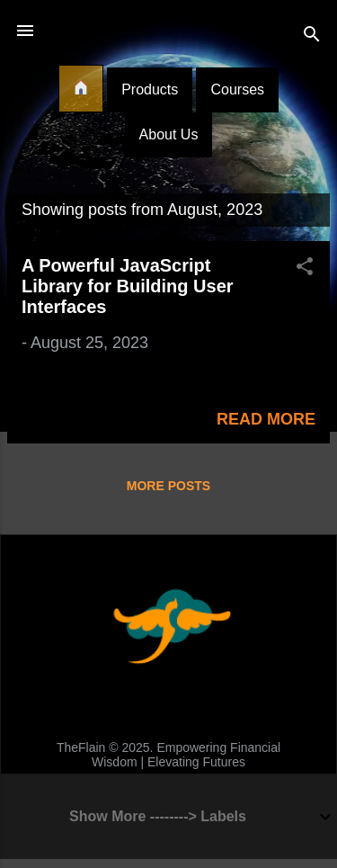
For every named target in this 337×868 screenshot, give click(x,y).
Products (150, 89)
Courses (237, 89)
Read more (266, 419)
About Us (169, 134)
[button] (305, 269)
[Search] (312, 36)
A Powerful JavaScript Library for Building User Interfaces (128, 286)
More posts (168, 486)
